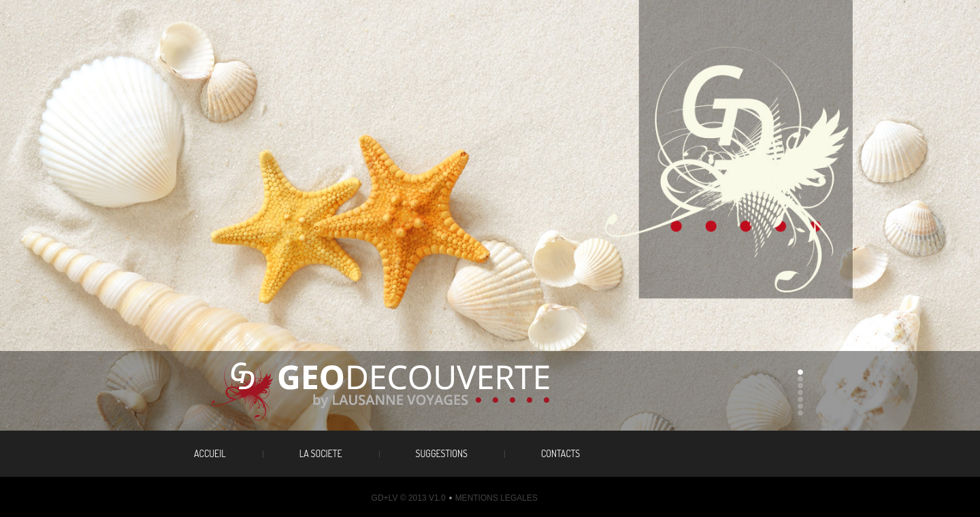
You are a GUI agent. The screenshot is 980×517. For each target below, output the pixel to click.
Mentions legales (496, 498)
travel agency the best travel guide (399, 391)
